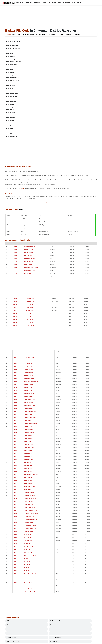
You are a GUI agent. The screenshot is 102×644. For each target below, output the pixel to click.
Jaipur (74, 64)
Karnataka (76, 145)
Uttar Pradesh (69, 35)
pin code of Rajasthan (44, 112)
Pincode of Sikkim (10, 120)
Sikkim (75, 163)
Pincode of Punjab (10, 115)
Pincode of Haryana (10, 75)
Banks (79, 3)
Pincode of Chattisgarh (11, 59)
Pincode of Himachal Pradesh (12, 78)
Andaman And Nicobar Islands (82, 113)
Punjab (75, 160)
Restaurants (67, 3)
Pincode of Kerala (10, 88)
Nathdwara (75, 86)
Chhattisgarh (77, 123)
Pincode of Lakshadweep (11, 91)
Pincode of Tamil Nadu (11, 123)
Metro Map (37, 3)
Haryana (76, 132)
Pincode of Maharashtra (11, 96)
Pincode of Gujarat (10, 72)
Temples (54, 3)
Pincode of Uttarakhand (11, 134)
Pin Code (74, 3)
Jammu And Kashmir (79, 138)
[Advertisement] (51, 17)
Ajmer (74, 51)
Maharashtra (26, 35)
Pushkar (74, 88)
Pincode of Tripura (10, 128)
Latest (27, 3)
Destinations (19, 3)
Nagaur (74, 83)
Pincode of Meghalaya (11, 102)
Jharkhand (76, 142)
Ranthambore (75, 94)
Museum (60, 3)
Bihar (75, 120)
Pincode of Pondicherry (11, 112)
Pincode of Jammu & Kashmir (13, 80)
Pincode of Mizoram (10, 104)
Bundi (74, 59)
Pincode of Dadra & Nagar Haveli (13, 62)
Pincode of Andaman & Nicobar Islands (13, 42)
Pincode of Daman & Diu (11, 64)
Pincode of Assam (10, 51)
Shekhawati (75, 96)
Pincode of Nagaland (10, 107)
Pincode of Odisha (10, 110)
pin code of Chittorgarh (65, 112)
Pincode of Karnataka (11, 86)
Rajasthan (8, 35)
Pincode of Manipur (10, 99)
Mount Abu (75, 80)
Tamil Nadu (76, 166)
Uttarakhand (52, 35)
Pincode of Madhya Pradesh (12, 94)
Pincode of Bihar (10, 54)
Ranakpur (75, 91)
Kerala (75, 148)
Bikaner (74, 56)
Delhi (32, 3)
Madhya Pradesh (78, 151)
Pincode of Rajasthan (11, 118)
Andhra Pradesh (60, 35)
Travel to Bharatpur (77, 105)
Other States (77, 35)
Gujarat (32, 35)
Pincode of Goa (9, 70)
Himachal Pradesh (43, 35)
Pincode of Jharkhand (11, 83)
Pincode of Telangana (11, 126)
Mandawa (75, 78)
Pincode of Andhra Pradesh (12, 46)
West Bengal (77, 176)
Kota (74, 72)
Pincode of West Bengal (11, 136)
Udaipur (74, 99)
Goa (37, 35)
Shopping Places (46, 3)
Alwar (74, 54)
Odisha (75, 157)
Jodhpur (74, 70)
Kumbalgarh (75, 75)
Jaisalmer (75, 67)
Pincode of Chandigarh (11, 56)
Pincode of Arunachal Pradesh (13, 48)
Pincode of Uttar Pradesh (11, 131)
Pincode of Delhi (9, 67)
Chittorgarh (75, 62)
